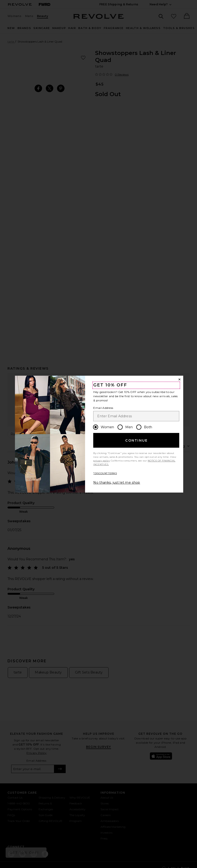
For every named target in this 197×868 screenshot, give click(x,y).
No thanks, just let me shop (117, 483)
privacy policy (102, 461)
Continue (136, 440)
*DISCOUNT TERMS (105, 473)
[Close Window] (179, 379)
